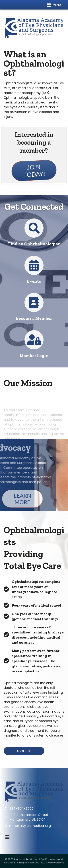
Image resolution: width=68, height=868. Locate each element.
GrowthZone (57, 863)
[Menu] (54, 5)
